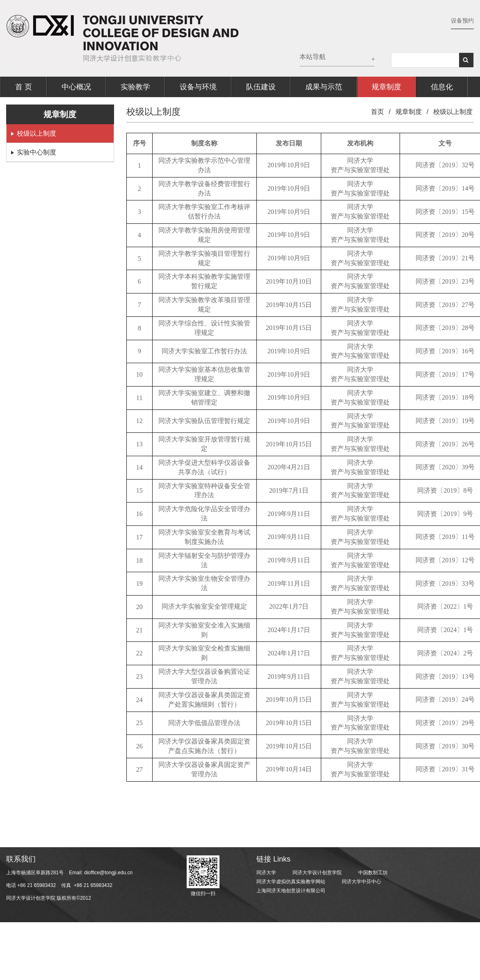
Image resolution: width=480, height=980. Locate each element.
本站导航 (313, 57)
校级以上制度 (37, 133)
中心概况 (76, 87)
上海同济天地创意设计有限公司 (291, 891)
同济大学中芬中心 (361, 882)
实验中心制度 (37, 152)
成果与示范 (324, 87)
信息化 (442, 87)
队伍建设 (261, 87)
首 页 (24, 87)
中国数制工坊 (373, 873)
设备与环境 (198, 87)
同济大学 (266, 873)
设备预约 (462, 20)
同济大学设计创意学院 (317, 873)
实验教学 (135, 87)
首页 (377, 112)
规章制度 (386, 87)
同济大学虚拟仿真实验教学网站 (291, 882)
